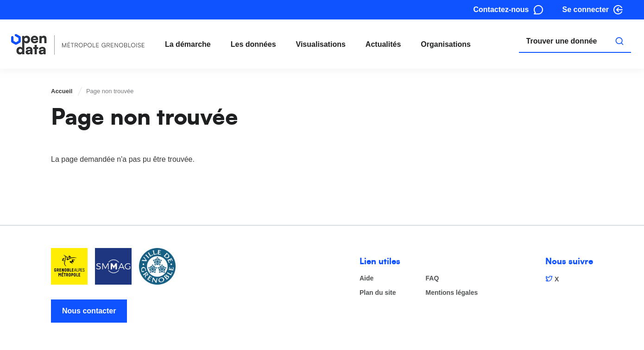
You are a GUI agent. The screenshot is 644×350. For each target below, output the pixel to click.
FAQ (432, 278)
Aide (366, 278)
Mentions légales (452, 293)
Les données (253, 44)
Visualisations (321, 44)
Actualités (383, 44)
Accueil (62, 91)
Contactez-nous (501, 10)
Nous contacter (89, 311)
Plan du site (378, 293)
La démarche (188, 44)
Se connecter (586, 10)
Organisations (446, 44)
